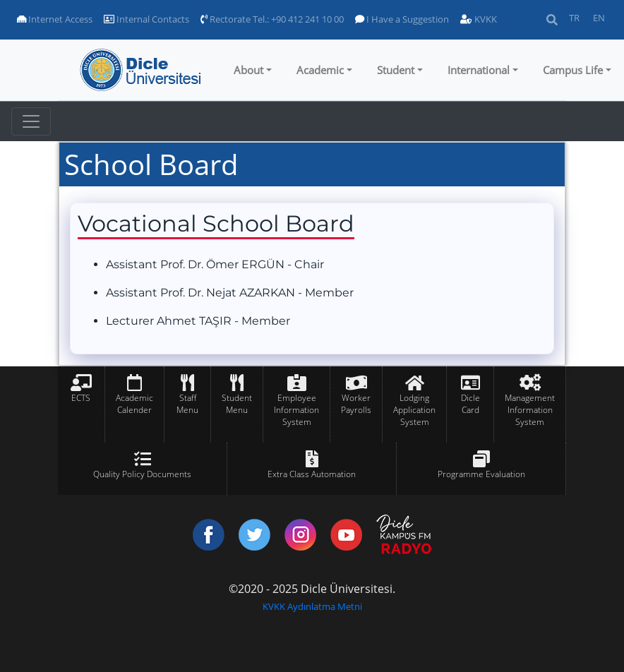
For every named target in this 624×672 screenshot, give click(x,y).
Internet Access (55, 19)
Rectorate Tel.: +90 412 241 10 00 (272, 19)
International (479, 70)
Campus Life (573, 70)
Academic (320, 70)
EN (599, 18)
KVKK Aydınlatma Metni (312, 606)
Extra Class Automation (312, 474)
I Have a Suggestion (402, 19)
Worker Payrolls (356, 404)
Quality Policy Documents (142, 474)
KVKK (479, 19)
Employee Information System (296, 410)
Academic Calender (134, 404)
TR (574, 18)
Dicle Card (470, 404)
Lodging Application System (414, 410)
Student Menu (237, 404)
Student (396, 70)
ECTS (81, 398)
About (248, 70)
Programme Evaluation (481, 474)
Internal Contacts (146, 19)
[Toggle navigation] (31, 121)
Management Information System (530, 410)
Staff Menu (187, 404)
